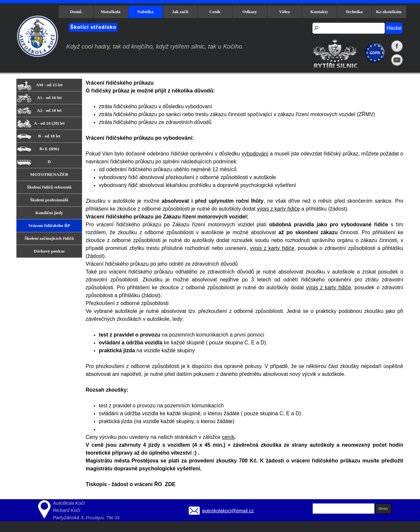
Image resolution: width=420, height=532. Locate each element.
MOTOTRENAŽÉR (49, 174)
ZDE (170, 484)
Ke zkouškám (389, 12)
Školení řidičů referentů (49, 187)
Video (285, 12)
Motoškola (111, 12)
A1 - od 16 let (49, 98)
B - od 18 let (49, 136)
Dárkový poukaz (49, 251)
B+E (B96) (49, 149)
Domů (76, 12)
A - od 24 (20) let (49, 123)
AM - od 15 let (49, 85)
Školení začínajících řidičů (49, 238)
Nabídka (146, 12)
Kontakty (319, 12)
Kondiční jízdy (49, 213)
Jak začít (180, 12)
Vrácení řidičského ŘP (49, 225)
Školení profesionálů (49, 200)
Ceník (215, 12)
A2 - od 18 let (49, 110)
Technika (354, 12)
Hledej (383, 509)
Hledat (394, 28)
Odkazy (250, 12)
